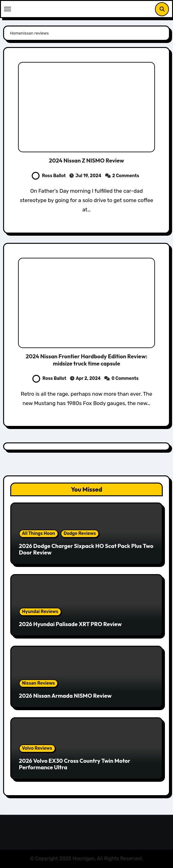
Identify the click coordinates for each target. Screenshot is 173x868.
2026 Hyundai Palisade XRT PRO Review (70, 624)
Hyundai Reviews (40, 612)
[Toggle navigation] (7, 9)
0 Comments (125, 378)
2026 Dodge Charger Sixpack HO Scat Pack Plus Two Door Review (86, 549)
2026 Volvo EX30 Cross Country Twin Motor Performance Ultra (75, 764)
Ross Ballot (49, 176)
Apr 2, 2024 (88, 378)
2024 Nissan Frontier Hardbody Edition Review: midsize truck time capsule (87, 360)
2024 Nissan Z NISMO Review (86, 160)
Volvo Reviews (37, 748)
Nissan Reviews (38, 683)
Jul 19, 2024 (88, 176)
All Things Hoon (39, 533)
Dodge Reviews (80, 533)
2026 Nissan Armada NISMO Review (65, 696)
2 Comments (126, 176)
